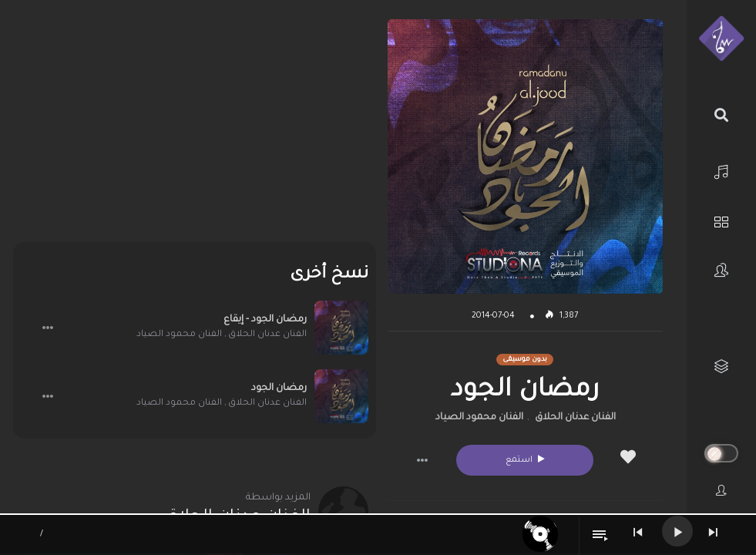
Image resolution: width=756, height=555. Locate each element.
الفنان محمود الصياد (479, 418)
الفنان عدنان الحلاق (575, 418)
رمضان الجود (279, 388)
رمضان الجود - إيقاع (265, 320)
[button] (422, 460)
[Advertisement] (194, 127)
